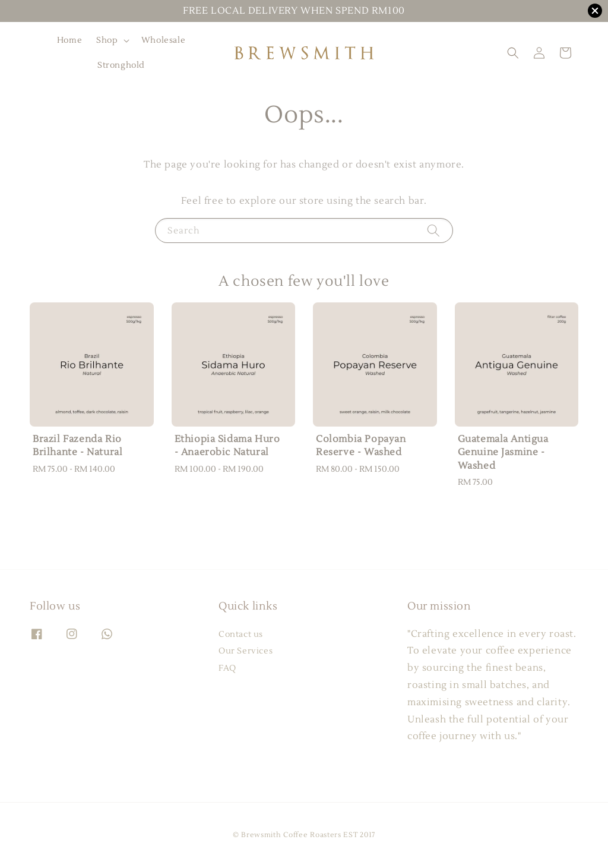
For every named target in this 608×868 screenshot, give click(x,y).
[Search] (433, 230)
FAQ (227, 668)
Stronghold (121, 65)
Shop (107, 40)
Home (69, 40)
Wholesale (163, 40)
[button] (513, 53)
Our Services (246, 651)
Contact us (241, 635)
